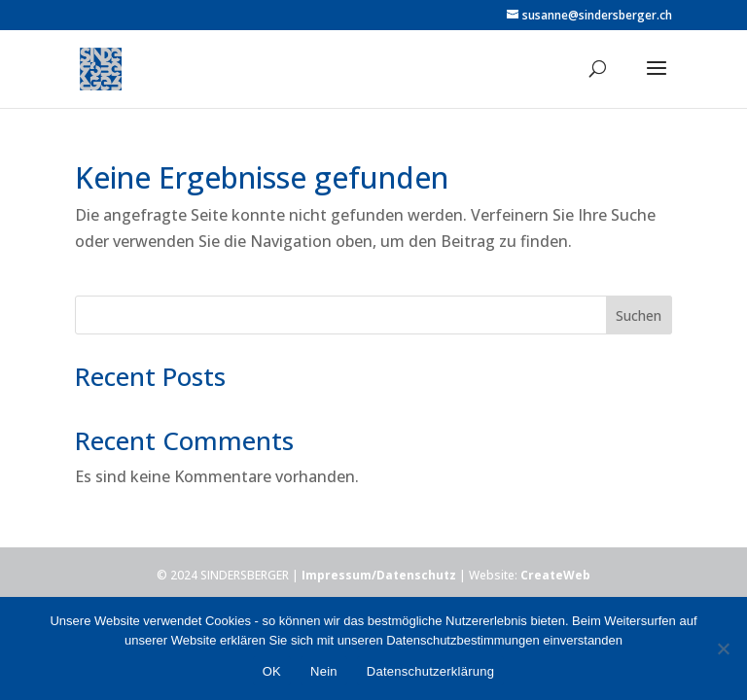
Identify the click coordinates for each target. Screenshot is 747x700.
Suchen (639, 315)
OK (272, 671)
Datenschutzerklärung (430, 671)
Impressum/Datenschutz (379, 575)
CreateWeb (555, 575)
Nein (324, 671)
